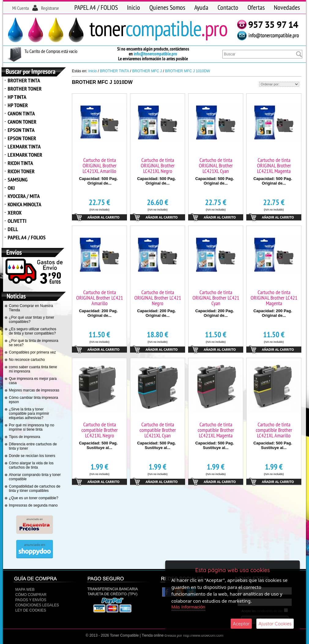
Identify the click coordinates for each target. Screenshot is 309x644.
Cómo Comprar (31, 595)
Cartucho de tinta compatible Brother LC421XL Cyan (158, 430)
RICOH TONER (21, 171)
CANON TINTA (21, 113)
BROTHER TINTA (24, 80)
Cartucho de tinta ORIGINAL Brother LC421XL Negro (158, 165)
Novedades (287, 7)
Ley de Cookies (31, 610)
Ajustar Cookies (275, 624)
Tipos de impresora (24, 437)
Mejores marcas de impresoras (34, 390)
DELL (13, 229)
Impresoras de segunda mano (33, 505)
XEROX (15, 213)
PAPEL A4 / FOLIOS (96, 7)
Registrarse (50, 8)
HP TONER (18, 105)
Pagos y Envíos (31, 600)
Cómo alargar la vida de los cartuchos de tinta (31, 465)
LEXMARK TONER (25, 155)
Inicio (134, 7)
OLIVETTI (17, 221)
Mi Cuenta (20, 8)
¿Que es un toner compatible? (34, 498)
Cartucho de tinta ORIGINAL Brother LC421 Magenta (274, 298)
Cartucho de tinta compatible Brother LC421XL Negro (100, 430)
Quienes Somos (167, 7)
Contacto (228, 7)
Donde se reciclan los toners (32, 456)
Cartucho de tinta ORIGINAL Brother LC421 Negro (158, 298)
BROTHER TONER (25, 89)
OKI (11, 188)
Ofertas (256, 7)
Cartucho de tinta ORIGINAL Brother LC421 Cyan (216, 298)
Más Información (188, 607)
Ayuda (201, 7)
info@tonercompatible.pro (155, 54)
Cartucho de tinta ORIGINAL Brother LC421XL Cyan (216, 165)
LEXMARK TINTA (24, 146)
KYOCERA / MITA (24, 196)
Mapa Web (25, 590)
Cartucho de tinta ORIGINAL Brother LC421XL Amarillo (100, 165)
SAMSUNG (18, 180)
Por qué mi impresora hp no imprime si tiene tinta (32, 427)
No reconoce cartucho (27, 360)
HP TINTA (17, 97)
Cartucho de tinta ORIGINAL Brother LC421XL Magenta (274, 165)
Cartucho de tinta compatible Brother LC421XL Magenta (216, 430)
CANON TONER (22, 122)
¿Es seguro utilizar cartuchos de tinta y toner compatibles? (33, 331)
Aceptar (241, 624)
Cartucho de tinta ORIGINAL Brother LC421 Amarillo (100, 298)
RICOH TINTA (20, 163)
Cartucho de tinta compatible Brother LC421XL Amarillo (274, 430)
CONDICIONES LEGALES (37, 605)
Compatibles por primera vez (32, 352)
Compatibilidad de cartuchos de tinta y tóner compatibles (35, 489)
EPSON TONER (22, 138)
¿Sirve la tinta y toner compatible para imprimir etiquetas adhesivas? (29, 414)
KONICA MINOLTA (24, 204)
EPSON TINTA (21, 130)
